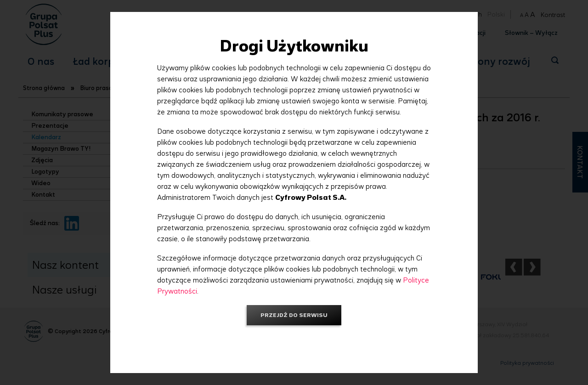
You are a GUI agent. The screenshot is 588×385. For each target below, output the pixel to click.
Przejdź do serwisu (294, 315)
